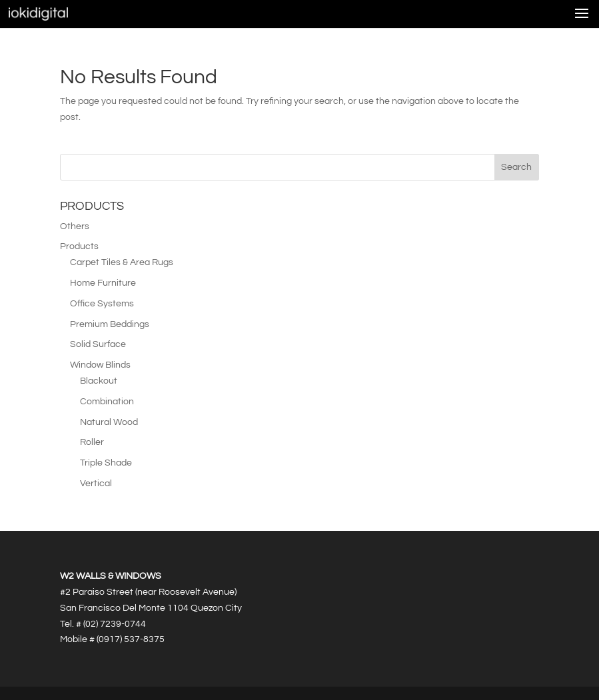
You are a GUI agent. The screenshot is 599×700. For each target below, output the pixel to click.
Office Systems (102, 304)
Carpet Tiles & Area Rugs (122, 262)
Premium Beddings (110, 324)
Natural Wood (109, 422)
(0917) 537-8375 (131, 639)
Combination (107, 402)
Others (75, 226)
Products (79, 246)
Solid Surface (98, 344)
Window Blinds (100, 365)
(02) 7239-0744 (115, 624)
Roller (92, 442)
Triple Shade (106, 463)
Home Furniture (103, 283)
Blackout (99, 381)
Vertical (96, 484)
